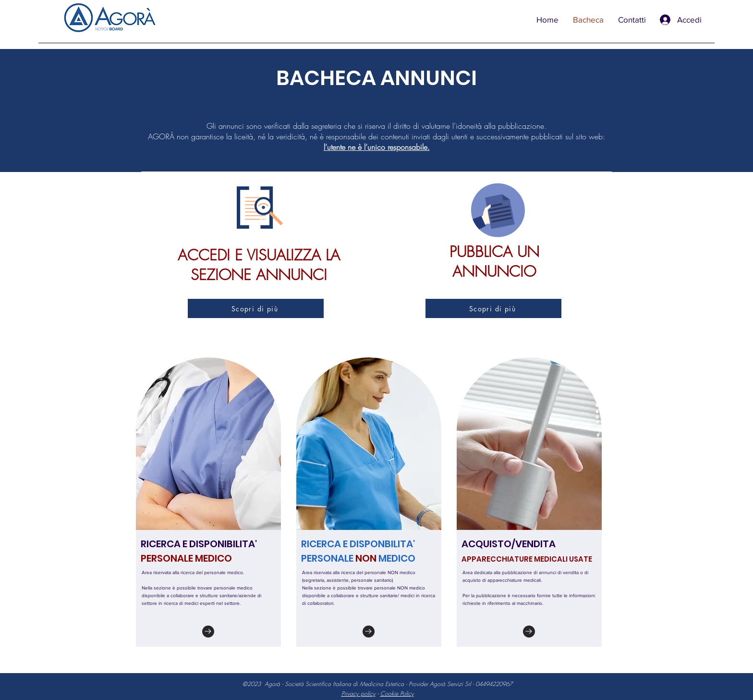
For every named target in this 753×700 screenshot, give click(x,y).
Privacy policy (358, 694)
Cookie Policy (397, 694)
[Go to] (208, 632)
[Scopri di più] (256, 308)
